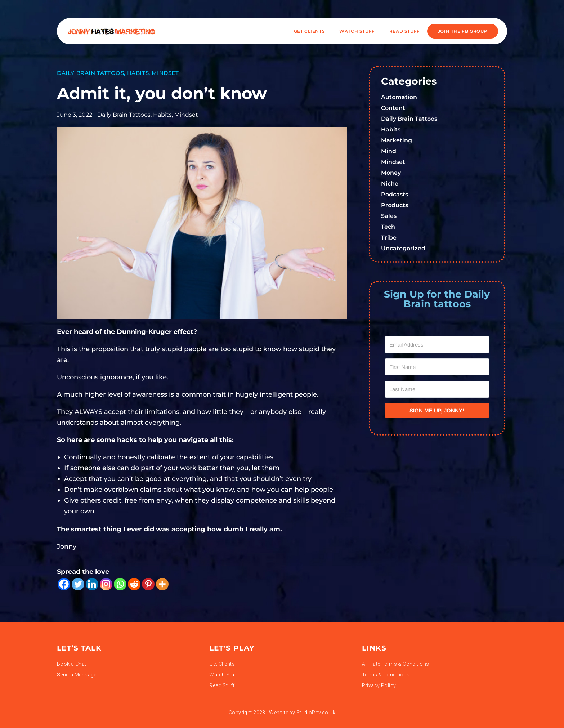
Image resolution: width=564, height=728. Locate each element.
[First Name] (437, 367)
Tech (388, 227)
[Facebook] (64, 584)
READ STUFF (405, 31)
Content (393, 108)
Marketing (397, 140)
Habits (138, 73)
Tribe (389, 238)
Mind (389, 151)
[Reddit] (134, 584)
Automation (399, 97)
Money (391, 173)
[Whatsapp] (120, 584)
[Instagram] (106, 584)
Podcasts (395, 194)
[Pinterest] (148, 584)
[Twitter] (78, 584)
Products (395, 205)
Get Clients (310, 31)
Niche (390, 184)
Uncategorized (403, 248)
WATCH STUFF (357, 31)
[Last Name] (437, 389)
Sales (389, 216)
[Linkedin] (92, 584)
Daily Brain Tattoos (90, 73)
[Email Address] (437, 345)
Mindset (165, 73)
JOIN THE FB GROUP (463, 31)
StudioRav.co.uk (316, 713)
